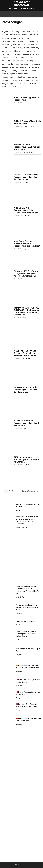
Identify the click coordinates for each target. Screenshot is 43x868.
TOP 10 (18, 625)
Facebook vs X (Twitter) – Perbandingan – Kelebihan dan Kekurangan (26, 390)
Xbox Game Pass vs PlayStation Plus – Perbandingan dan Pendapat (27, 244)
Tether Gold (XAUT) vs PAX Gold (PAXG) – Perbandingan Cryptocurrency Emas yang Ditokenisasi (27, 311)
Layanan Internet (29, 103)
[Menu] (3, 14)
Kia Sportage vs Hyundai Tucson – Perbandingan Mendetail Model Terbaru (25, 353)
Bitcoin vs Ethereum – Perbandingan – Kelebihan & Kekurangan (26, 423)
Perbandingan (28, 152)
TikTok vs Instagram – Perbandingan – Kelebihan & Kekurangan (26, 460)
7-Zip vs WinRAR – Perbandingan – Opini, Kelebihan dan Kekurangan (26, 210)
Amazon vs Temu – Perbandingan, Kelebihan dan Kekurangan (27, 147)
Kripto (26, 182)
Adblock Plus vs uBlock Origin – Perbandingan (27, 122)
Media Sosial (27, 395)
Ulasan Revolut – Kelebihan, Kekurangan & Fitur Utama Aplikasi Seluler (27, 634)
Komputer (27, 216)
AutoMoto (26, 358)
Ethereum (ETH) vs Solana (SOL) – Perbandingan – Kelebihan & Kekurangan (26, 274)
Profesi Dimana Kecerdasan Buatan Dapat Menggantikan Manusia (27, 607)
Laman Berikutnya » (30, 491)
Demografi (19, 671)
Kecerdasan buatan (22, 613)
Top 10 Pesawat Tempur (25, 621)
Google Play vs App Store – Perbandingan (26, 99)
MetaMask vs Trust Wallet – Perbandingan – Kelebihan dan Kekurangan (26, 177)
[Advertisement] (21, 560)
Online (18, 510)
